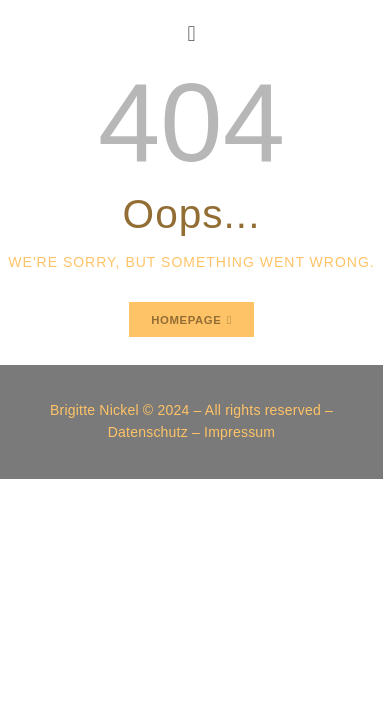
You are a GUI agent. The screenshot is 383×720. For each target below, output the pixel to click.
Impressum (239, 432)
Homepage (186, 320)
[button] (192, 33)
